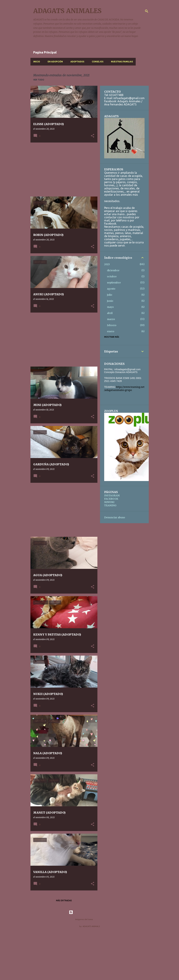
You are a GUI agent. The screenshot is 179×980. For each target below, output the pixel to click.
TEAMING (110, 505)
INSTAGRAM (112, 495)
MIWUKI (109, 502)
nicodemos (99, 919)
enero (111, 331)
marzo (111, 319)
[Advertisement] (63, 170)
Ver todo (39, 80)
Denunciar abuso (115, 517)
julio (110, 295)
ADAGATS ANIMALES (67, 11)
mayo (110, 307)
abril (110, 313)
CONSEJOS (98, 62)
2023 (107, 264)
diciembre (113, 270)
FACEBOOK (111, 499)
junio (110, 301)
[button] (93, 136)
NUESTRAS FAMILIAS (122, 62)
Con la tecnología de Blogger (89, 912)
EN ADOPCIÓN (55, 62)
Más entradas (64, 900)
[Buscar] (147, 11)
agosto (111, 289)
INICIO (37, 62)
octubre (112, 276)
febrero (112, 325)
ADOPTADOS (77, 62)
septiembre (114, 283)
